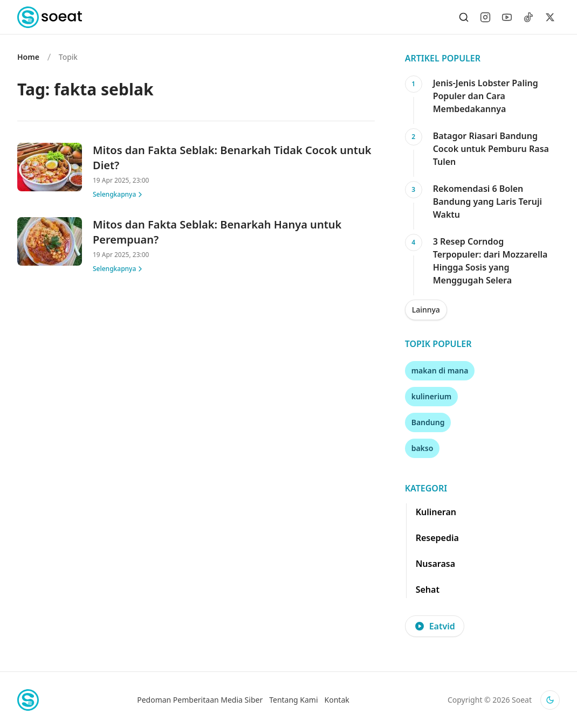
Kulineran (436, 512)
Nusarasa (435, 564)
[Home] (50, 17)
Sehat (428, 590)
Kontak (337, 700)
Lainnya (426, 310)
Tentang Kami (293, 700)
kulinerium (432, 396)
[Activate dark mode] (550, 700)
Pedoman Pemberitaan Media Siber (200, 700)
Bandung (428, 422)
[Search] (464, 17)
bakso (423, 448)
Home (28, 57)
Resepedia (437, 538)
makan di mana (440, 370)
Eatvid (435, 626)
